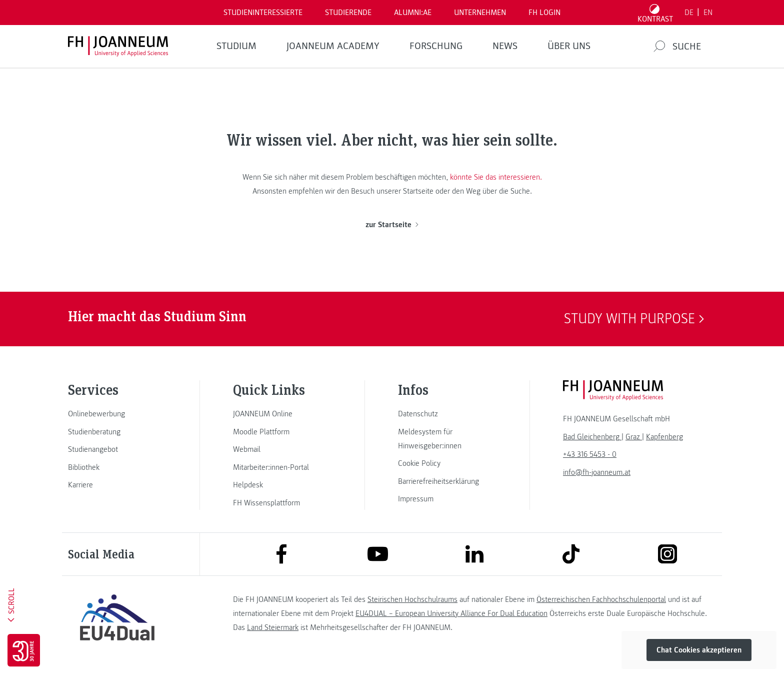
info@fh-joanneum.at (597, 472)
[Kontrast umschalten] (655, 13)
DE (689, 13)
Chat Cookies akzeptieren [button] (699, 650)
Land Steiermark (273, 627)
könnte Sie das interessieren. (496, 177)
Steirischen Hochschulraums (412, 599)
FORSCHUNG (436, 46)
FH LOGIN (544, 13)
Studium (236, 46)
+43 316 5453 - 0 (590, 454)
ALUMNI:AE (413, 13)
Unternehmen (480, 13)
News (505, 46)
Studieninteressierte (263, 13)
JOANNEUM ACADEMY (333, 46)
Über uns (569, 46)
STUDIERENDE (348, 13)
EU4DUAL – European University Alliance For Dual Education (451, 613)
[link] (117, 414)
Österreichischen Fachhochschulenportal (601, 599)
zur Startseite (392, 225)
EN (708, 13)
